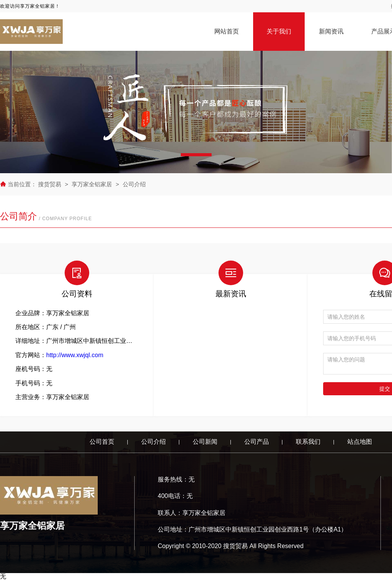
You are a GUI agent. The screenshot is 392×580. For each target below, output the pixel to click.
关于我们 (279, 31)
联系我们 (308, 442)
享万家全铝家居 (92, 184)
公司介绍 (134, 184)
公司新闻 (205, 442)
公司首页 (102, 442)
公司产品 (257, 442)
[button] (196, 155)
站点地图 (360, 442)
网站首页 (227, 31)
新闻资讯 (331, 31)
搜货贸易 (50, 184)
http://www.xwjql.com (75, 355)
